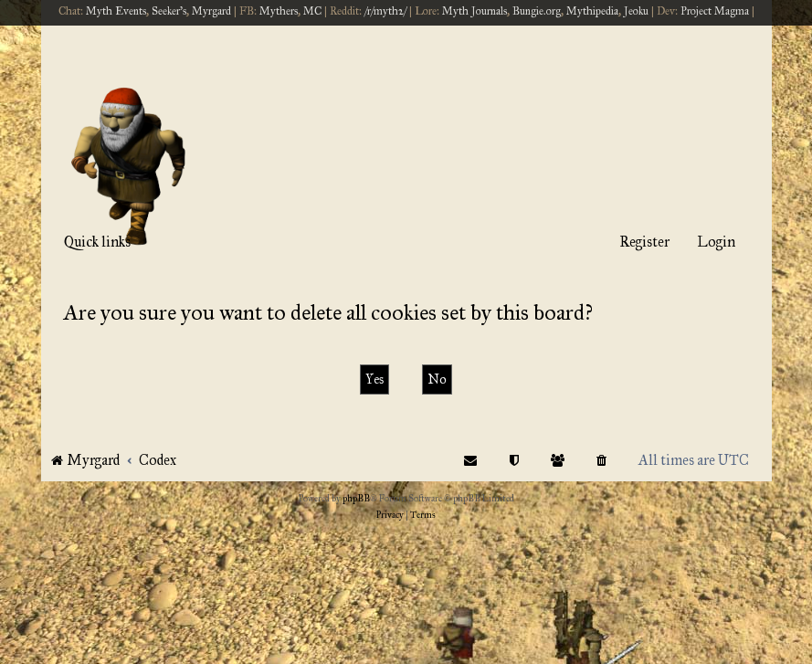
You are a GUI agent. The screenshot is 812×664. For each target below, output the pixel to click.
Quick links (97, 242)
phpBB (356, 499)
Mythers (279, 11)
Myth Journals (475, 11)
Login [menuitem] (716, 242)
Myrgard (211, 11)
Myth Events (116, 11)
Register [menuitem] (644, 242)
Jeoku (636, 11)
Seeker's (169, 11)
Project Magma (715, 11)
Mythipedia (592, 11)
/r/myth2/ (385, 11)
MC (312, 11)
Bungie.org (537, 11)
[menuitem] (603, 460)
